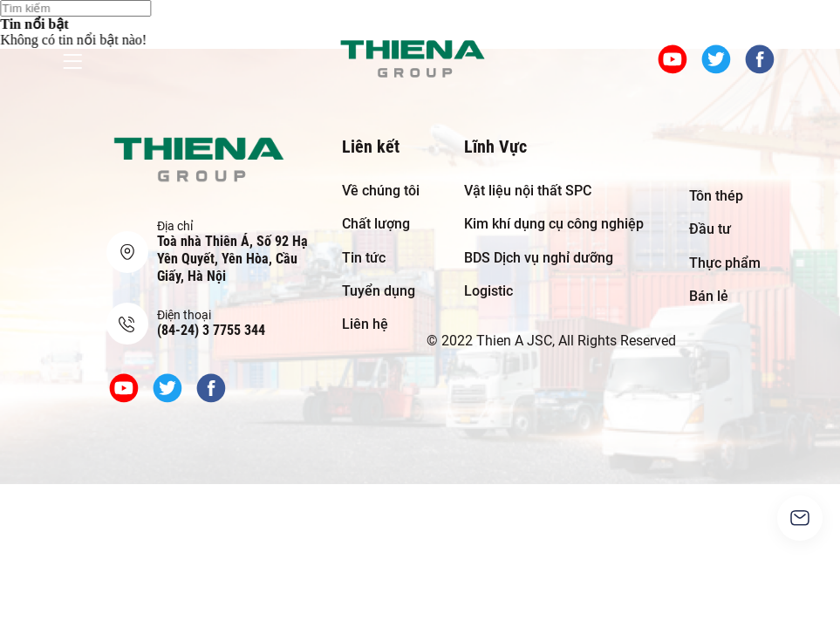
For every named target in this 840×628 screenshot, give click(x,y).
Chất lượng (376, 224)
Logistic (488, 291)
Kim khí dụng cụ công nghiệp (554, 224)
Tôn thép (716, 196)
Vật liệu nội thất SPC (528, 191)
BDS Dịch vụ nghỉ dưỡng (539, 258)
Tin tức (364, 258)
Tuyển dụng (379, 291)
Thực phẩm (725, 263)
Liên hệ (365, 324)
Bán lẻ (709, 296)
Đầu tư (710, 229)
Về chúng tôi (381, 191)
